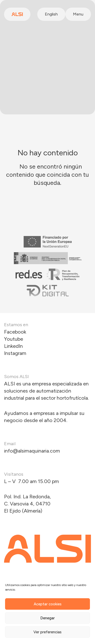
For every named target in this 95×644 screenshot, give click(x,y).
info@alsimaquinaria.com (32, 451)
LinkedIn (13, 346)
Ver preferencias (48, 632)
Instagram (15, 353)
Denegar (48, 618)
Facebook (15, 332)
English (51, 14)
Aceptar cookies (48, 604)
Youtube (14, 339)
